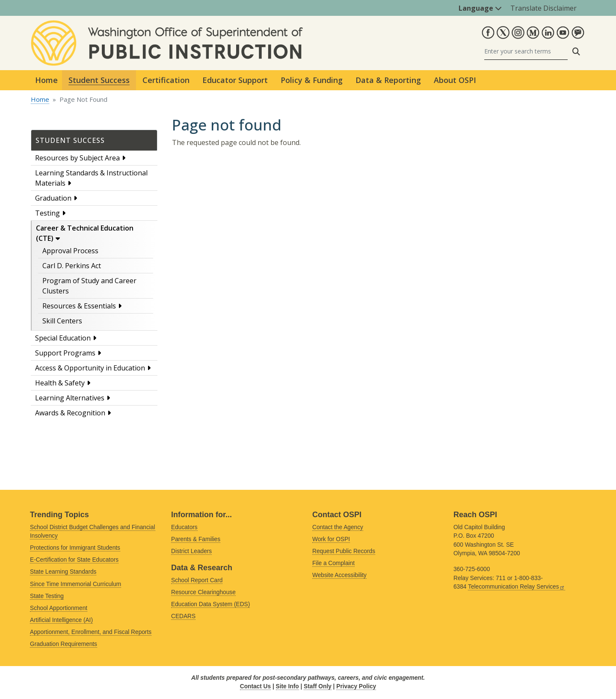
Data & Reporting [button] (388, 80)
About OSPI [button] (455, 80)
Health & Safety (60, 383)
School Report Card (197, 580)
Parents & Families (196, 539)
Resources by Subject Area (77, 158)
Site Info (287, 686)
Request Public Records (344, 551)
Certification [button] (166, 80)
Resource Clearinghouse (203, 592)
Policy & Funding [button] (312, 80)
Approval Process (70, 251)
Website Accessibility (339, 575)
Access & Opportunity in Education (90, 368)
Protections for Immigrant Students (75, 548)
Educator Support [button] (235, 80)
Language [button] (480, 8)
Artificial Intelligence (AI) (61, 620)
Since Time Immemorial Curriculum (76, 584)
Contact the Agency (338, 527)
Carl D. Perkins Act (72, 266)
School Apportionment (59, 608)
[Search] (526, 52)
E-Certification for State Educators (74, 560)
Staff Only (318, 686)
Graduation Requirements (64, 644)
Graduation (53, 198)
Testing (47, 213)
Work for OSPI (331, 539)
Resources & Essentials (79, 306)
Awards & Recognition (70, 413)
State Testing (47, 596)
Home (46, 80)
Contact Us (255, 686)
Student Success (70, 140)
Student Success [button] (99, 80)
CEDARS (183, 616)
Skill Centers (62, 321)
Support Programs (65, 353)
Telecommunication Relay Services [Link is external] (517, 587)
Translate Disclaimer (543, 8)
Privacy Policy (356, 686)
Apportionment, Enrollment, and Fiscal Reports (91, 632)
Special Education (63, 338)
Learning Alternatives (70, 398)
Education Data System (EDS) (210, 604)
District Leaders (191, 551)
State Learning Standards (63, 572)
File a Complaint (333, 563)
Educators (184, 527)
